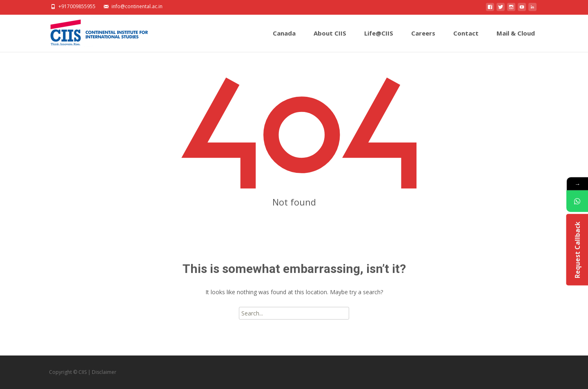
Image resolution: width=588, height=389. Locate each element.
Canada (284, 40)
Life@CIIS (379, 40)
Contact (466, 40)
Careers (423, 40)
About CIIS (330, 40)
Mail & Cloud (516, 40)
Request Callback (577, 250)
